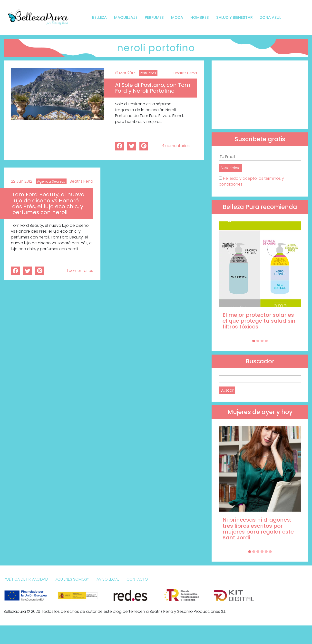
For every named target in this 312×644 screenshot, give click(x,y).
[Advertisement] (260, 95)
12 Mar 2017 (125, 73)
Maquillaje (126, 17)
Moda (177, 17)
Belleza (99, 17)
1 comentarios (80, 271)
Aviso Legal (108, 579)
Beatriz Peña (185, 73)
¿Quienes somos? (72, 579)
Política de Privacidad (26, 579)
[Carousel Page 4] (266, 341)
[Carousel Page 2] (258, 341)
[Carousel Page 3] (262, 341)
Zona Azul (271, 17)
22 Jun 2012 (22, 181)
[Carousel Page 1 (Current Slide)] (254, 341)
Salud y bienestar (234, 17)
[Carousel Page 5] (266, 552)
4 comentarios (176, 146)
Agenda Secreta (51, 181)
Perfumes (154, 17)
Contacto (137, 579)
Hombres (200, 17)
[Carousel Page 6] (270, 552)
